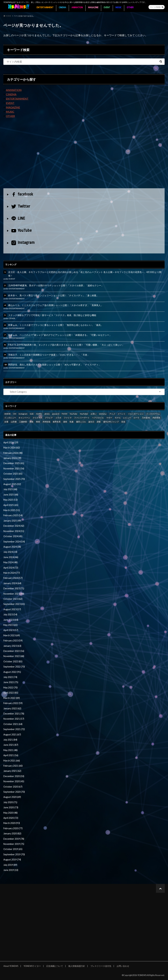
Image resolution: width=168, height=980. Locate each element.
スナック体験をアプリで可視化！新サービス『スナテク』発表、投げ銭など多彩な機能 (52, 315)
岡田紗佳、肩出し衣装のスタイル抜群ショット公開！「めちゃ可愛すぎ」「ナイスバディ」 (54, 365)
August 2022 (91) (12, 672)
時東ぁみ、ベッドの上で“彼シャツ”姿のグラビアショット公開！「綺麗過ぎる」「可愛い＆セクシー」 (60, 335)
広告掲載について (55, 966)
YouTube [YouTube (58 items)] (73, 414)
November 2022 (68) (14, 656)
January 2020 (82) (12, 833)
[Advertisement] (84, 156)
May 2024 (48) (10, 562)
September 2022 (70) (14, 667)
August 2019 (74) (12, 860)
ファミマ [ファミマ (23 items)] (68, 418)
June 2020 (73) (11, 807)
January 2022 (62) (12, 708)
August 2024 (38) (12, 547)
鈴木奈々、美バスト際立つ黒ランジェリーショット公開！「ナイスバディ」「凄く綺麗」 (53, 295)
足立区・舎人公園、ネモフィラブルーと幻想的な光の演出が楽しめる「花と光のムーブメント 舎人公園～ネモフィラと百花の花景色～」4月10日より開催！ (85, 274)
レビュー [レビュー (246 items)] (127, 418)
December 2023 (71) (14, 588)
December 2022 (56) (14, 651)
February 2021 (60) (13, 766)
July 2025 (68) (10, 489)
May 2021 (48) (10, 750)
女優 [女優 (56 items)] (6, 422)
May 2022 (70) (10, 688)
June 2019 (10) (11, 870)
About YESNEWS (11, 966)
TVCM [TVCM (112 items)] (64, 414)
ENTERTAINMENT (45, 7)
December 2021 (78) (14, 714)
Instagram (23, 243)
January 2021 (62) (12, 771)
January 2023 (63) (12, 646)
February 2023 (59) (13, 641)
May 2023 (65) (10, 625)
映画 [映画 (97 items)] (38, 422)
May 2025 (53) (10, 500)
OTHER (130, 7)
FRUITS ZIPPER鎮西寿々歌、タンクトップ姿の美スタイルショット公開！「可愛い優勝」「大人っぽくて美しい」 (66, 345)
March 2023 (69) (12, 635)
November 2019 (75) (14, 844)
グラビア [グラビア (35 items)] (49, 418)
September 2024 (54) (14, 542)
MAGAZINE (93, 7)
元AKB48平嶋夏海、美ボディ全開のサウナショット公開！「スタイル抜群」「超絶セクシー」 (56, 285)
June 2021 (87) (11, 745)
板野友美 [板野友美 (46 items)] (57, 422)
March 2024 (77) (12, 573)
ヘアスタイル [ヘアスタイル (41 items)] (98, 418)
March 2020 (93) (12, 823)
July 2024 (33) (10, 552)
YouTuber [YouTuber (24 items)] (84, 414)
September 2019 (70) (14, 854)
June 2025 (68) (11, 495)
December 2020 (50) (14, 776)
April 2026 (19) (11, 442)
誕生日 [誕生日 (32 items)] (91, 422)
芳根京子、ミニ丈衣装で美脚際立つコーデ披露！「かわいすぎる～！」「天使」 (49, 355)
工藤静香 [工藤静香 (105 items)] (23, 422)
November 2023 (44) (14, 594)
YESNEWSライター (32, 966)
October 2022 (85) (13, 661)
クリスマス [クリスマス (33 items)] (38, 418)
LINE (18, 219)
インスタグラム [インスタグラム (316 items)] (153, 414)
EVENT (107, 7)
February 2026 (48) (13, 453)
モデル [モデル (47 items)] (118, 418)
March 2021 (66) (12, 761)
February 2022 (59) (13, 703)
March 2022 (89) (12, 698)
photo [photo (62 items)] (47, 414)
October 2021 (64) (13, 724)
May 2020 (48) (10, 813)
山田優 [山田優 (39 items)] (14, 422)
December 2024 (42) (14, 526)
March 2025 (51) (12, 510)
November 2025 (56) (14, 469)
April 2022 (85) (11, 693)
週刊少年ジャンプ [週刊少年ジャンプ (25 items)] (111, 422)
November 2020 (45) (14, 781)
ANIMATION (77, 7)
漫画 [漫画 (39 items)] (65, 422)
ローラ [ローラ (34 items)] (136, 418)
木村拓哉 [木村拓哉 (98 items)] (46, 422)
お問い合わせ (123, 966)
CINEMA (62, 7)
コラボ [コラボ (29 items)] (58, 418)
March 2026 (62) (12, 448)
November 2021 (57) (14, 719)
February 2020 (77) (13, 828)
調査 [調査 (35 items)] (99, 422)
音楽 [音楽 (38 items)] (123, 422)
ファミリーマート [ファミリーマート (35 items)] (82, 418)
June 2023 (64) (11, 620)
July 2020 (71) (10, 802)
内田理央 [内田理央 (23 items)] (156, 418)
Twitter (21, 206)
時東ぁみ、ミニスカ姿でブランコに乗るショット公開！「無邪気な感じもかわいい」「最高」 (56, 325)
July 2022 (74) (10, 677)
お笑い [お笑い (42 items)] (94, 414)
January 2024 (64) (12, 583)
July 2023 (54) (10, 614)
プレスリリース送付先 (101, 966)
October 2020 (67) (13, 787)
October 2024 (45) (13, 536)
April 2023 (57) (11, 630)
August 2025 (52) (12, 484)
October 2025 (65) (13, 474)
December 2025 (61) (14, 463)
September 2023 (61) (14, 604)
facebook (22, 194)
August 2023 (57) (12, 609)
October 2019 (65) (13, 849)
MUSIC (118, 7)
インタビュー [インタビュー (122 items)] (10, 418)
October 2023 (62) (13, 599)
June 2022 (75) (11, 682)
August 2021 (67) (12, 735)
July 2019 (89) (10, 865)
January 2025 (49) (12, 521)
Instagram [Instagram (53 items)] (23, 414)
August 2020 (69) (12, 797)
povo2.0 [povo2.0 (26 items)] (56, 414)
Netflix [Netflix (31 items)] (39, 414)
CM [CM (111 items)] (15, 414)
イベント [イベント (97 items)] (122, 414)
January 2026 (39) (12, 458)
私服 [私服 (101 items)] (72, 422)
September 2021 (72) (14, 729)
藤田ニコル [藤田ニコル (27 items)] (81, 422)
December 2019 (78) (14, 839)
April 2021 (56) (11, 755)
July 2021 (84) (10, 740)
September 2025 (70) (14, 479)
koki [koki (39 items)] (32, 414)
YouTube (21, 230)
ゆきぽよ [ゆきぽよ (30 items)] (103, 414)
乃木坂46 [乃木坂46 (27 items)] (146, 418)
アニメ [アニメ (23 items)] (112, 414)
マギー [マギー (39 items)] (109, 418)
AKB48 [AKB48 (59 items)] (7, 414)
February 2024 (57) (13, 578)
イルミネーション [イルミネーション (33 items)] (136, 414)
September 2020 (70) (14, 792)
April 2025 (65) (11, 505)
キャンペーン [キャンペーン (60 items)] (24, 418)
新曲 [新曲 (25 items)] (31, 422)
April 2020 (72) (11, 818)
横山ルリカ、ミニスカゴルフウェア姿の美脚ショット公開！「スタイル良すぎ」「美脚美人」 (56, 305)
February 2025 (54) (13, 515)
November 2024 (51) (14, 531)
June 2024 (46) (11, 557)
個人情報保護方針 (77, 966)
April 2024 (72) (11, 568)
